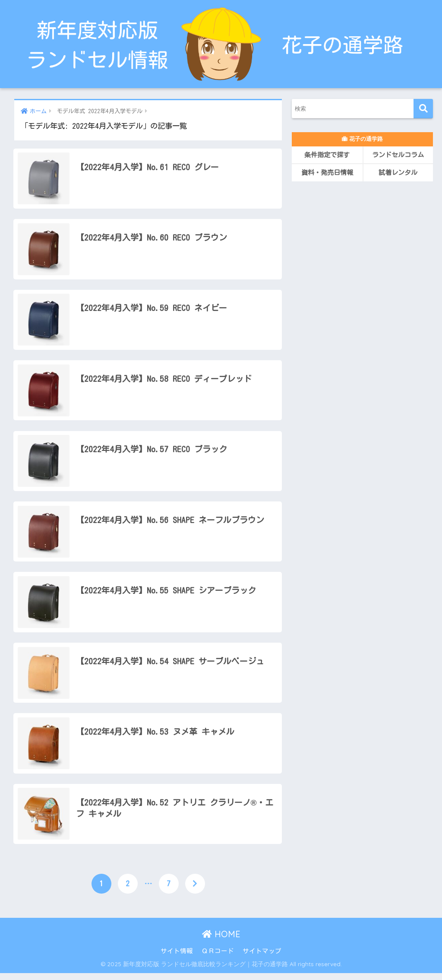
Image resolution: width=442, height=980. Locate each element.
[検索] (423, 109)
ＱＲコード (218, 958)
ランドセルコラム (398, 155)
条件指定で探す (327, 155)
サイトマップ (262, 958)
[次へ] (195, 891)
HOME (221, 941)
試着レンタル (398, 173)
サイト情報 (177, 958)
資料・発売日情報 (327, 173)
